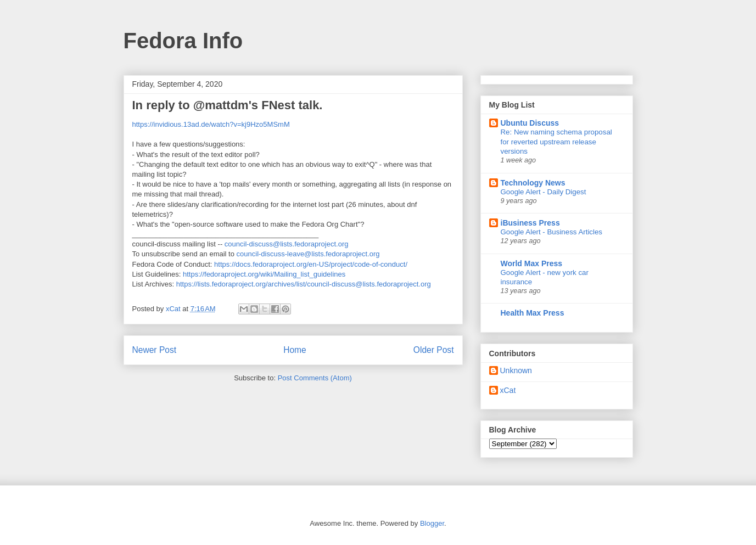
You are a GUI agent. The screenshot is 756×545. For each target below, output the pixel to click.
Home (295, 350)
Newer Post (155, 350)
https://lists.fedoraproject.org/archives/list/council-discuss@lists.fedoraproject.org (304, 284)
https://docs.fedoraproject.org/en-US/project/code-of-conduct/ (311, 264)
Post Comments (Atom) (315, 378)
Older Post (434, 350)
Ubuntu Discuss (530, 123)
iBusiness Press (530, 223)
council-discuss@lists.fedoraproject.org (287, 244)
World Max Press (532, 263)
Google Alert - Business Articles (552, 232)
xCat (508, 390)
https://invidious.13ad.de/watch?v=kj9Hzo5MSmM (211, 124)
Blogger (432, 523)
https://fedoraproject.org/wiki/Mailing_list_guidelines (264, 274)
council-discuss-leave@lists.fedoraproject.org (308, 254)
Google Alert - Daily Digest (544, 192)
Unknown (516, 370)
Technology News (533, 183)
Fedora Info (183, 41)
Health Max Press (533, 313)
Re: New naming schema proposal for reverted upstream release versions (556, 142)
